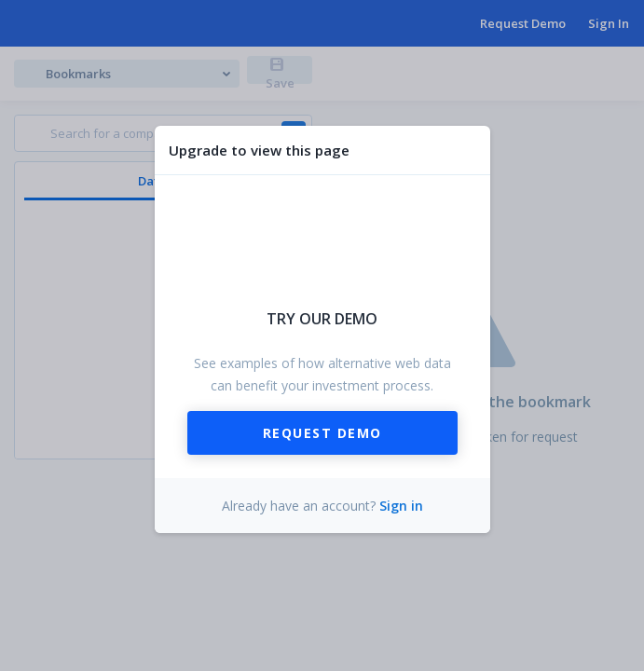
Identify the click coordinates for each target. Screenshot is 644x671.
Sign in (401, 506)
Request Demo (322, 433)
